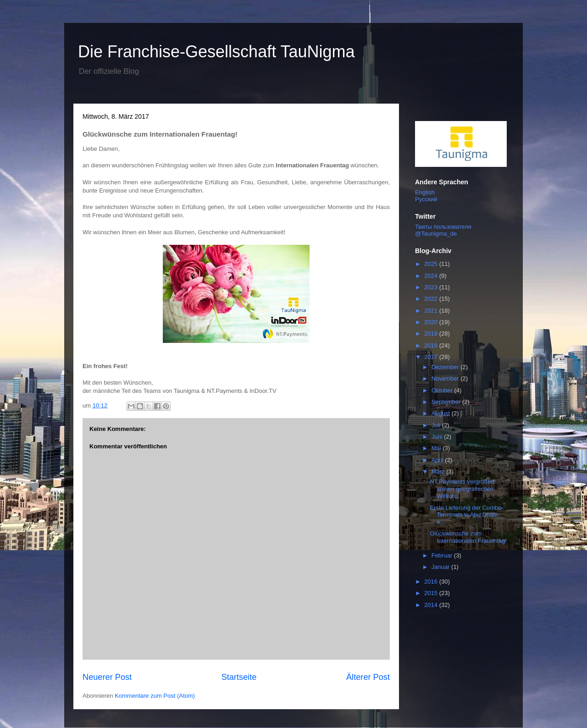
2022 (432, 299)
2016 (432, 582)
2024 (432, 276)
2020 (432, 322)
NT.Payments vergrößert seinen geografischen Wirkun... (462, 489)
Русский (426, 199)
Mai (437, 448)
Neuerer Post (107, 677)
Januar (441, 567)
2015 (432, 593)
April (438, 460)
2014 (432, 605)
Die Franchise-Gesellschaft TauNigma (216, 52)
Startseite (239, 677)
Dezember (446, 367)
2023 (432, 287)
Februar (443, 555)
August (442, 413)
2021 (432, 311)
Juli (437, 425)
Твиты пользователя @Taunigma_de (443, 230)
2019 (432, 334)
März (439, 472)
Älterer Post (368, 677)
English (425, 192)
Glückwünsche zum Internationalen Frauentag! (468, 537)
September (447, 402)
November (446, 378)
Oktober (443, 390)
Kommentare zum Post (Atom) (155, 696)
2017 (432, 357)
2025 (432, 264)
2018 (432, 345)
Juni (438, 437)
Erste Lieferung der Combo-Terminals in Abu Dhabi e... (466, 515)
